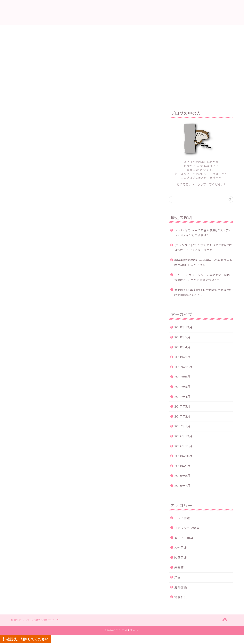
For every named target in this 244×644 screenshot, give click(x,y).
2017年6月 (182, 377)
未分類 (31, 300)
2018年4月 (182, 347)
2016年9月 (182, 466)
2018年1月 (182, 357)
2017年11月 (183, 367)
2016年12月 (183, 436)
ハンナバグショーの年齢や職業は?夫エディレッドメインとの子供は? (203, 233)
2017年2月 (182, 416)
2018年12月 (183, 327)
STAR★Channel (122, 12)
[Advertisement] (122, 54)
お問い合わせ (98, 88)
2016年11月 (183, 446)
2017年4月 (182, 397)
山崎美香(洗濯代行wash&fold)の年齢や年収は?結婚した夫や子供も (203, 263)
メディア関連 (36, 283)
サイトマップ (126, 88)
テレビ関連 (35, 272)
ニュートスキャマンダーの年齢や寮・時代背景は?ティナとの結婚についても (202, 277)
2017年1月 (182, 426)
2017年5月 (182, 387)
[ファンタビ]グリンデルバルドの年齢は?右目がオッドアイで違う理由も (203, 248)
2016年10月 (183, 456)
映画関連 (33, 295)
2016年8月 (182, 476)
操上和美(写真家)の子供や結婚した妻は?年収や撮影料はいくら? (203, 292)
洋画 (30, 306)
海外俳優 (33, 311)
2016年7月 (182, 486)
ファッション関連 (40, 278)
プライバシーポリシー (159, 88)
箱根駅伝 (33, 317)
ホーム (75, 88)
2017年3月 (182, 406)
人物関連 (33, 289)
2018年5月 (182, 337)
